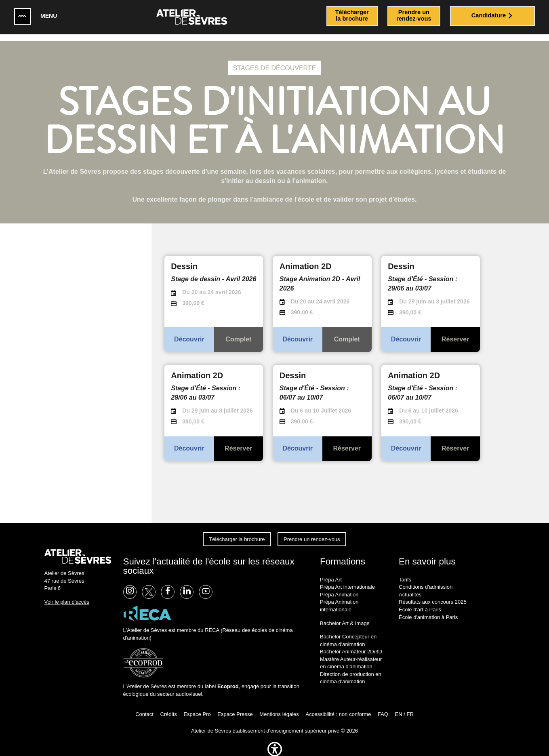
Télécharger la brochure (237, 532)
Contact (144, 707)
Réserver (455, 332)
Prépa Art (331, 572)
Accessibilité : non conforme (338, 707)
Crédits (169, 707)
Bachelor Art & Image (345, 616)
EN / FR (404, 707)
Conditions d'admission (426, 580)
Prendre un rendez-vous (312, 532)
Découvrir (189, 332)
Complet (238, 332)
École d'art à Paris (420, 603)
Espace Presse (235, 707)
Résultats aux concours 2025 (433, 595)
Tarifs (405, 572)
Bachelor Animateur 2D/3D (351, 645)
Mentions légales (279, 707)
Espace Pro (197, 707)
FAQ (383, 707)
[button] (275, 751)
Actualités (410, 587)
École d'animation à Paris (428, 610)
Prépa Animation (339, 587)
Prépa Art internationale (347, 580)
